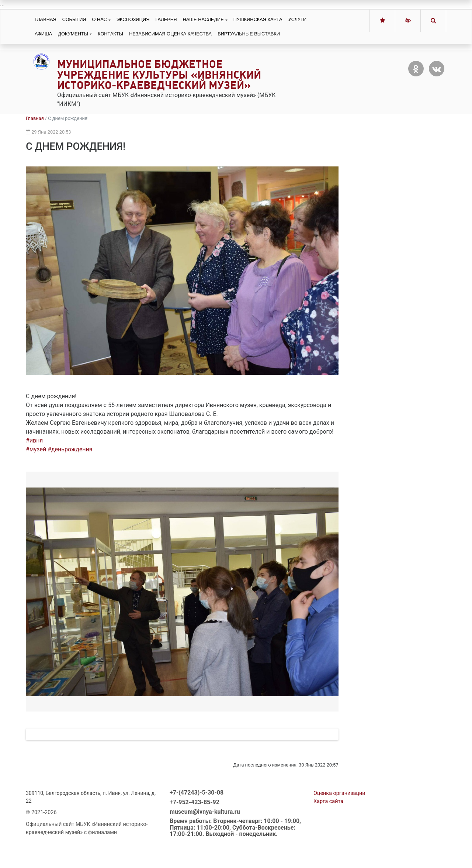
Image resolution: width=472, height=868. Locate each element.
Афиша (43, 34)
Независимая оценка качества (170, 34)
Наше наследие (203, 19)
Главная (46, 19)
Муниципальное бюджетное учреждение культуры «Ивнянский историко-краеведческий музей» (159, 75)
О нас (100, 19)
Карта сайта (328, 832)
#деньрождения (70, 449)
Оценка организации (339, 824)
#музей (36, 449)
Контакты (110, 34)
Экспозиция (133, 19)
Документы (73, 34)
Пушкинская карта (258, 19)
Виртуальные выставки (249, 34)
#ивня (34, 440)
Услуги (298, 19)
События (74, 19)
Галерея (166, 19)
